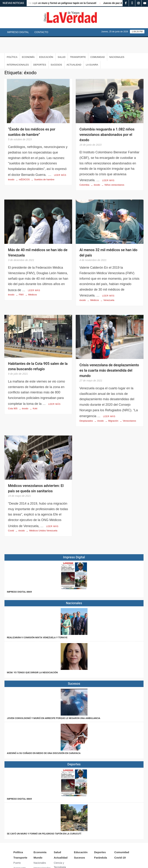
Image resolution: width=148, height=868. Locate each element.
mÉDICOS (24, 163)
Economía (28, 41)
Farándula (101, 840)
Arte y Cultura (61, 854)
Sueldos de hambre (44, 163)
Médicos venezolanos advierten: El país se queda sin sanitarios (36, 471)
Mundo (38, 840)
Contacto (41, 32)
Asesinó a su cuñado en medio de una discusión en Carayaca (44, 735)
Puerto (17, 845)
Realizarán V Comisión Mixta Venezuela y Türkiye (37, 619)
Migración (113, 403)
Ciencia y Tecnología (60, 847)
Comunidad (98, 41)
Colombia (84, 168)
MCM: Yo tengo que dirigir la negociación (33, 654)
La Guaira (92, 49)
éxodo (11, 163)
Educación (46, 41)
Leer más (60, 158)
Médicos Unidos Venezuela (43, 512)
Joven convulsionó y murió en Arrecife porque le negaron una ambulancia (54, 700)
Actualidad (74, 49)
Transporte (78, 41)
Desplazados (86, 403)
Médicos (33, 277)
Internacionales (18, 49)
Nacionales (117, 41)
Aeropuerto (20, 850)
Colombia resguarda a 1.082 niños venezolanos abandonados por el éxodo (107, 119)
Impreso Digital (18, 32)
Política (12, 41)
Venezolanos (129, 403)
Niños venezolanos (114, 168)
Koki (35, 391)
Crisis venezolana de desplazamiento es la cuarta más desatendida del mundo (109, 354)
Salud (61, 41)
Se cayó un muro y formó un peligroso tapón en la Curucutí (65, 3)
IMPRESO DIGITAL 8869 (19, 574)
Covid (11, 512)
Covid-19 (120, 840)
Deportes (40, 49)
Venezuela (109, 283)
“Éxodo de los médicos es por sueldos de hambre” (32, 116)
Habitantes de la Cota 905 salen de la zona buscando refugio (38, 349)
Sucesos (56, 49)
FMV (21, 277)
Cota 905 (13, 391)
